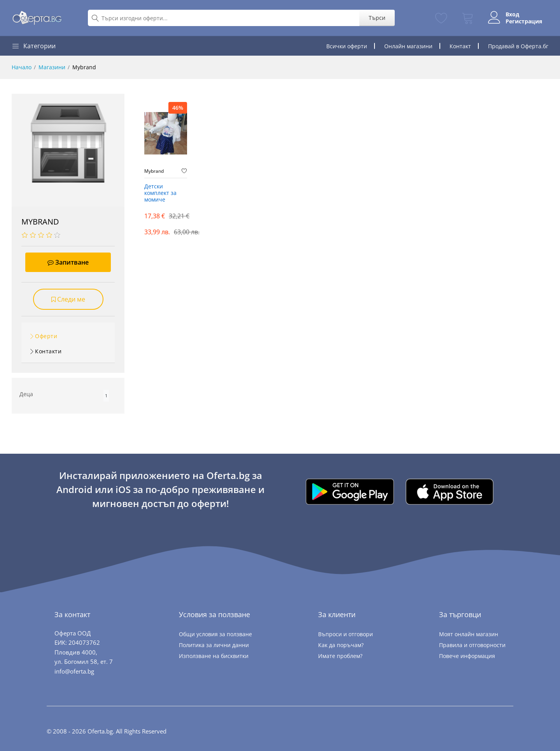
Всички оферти (347, 46)
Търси (377, 18)
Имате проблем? (340, 656)
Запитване (68, 262)
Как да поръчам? (341, 645)
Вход (512, 14)
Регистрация (524, 21)
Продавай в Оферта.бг (518, 46)
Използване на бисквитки (214, 656)
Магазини (52, 67)
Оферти (46, 336)
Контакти (48, 351)
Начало (22, 67)
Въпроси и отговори (346, 634)
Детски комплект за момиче (160, 193)
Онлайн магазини (408, 46)
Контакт (460, 46)
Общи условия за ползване (215, 634)
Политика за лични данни (214, 645)
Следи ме (68, 299)
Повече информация (467, 656)
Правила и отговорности (472, 645)
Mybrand (154, 171)
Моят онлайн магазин (469, 634)
